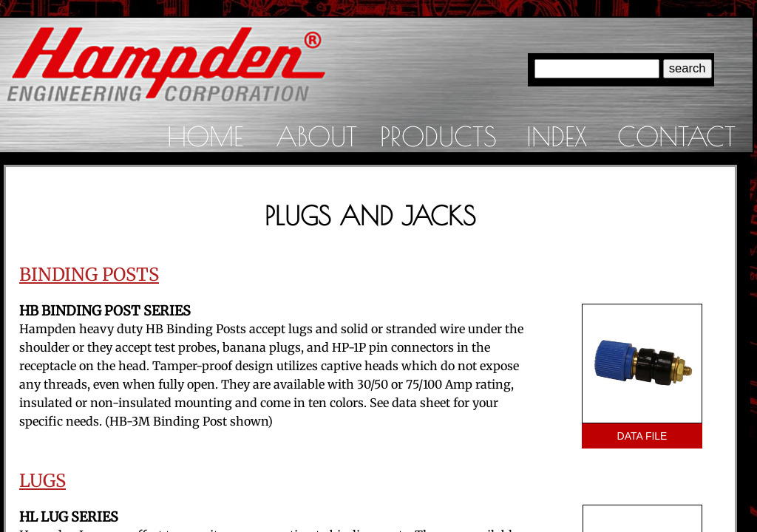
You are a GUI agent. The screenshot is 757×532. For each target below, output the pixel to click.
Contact (676, 136)
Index (557, 136)
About (316, 136)
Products (438, 136)
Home (205, 136)
